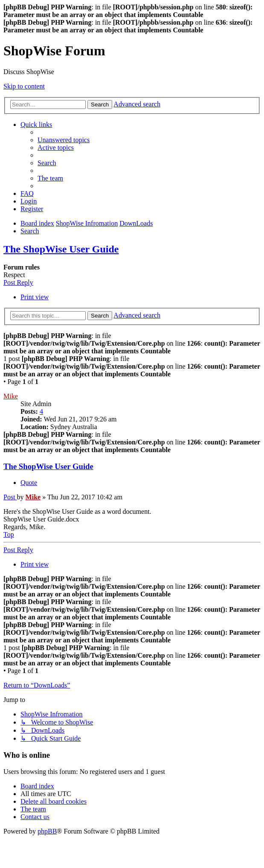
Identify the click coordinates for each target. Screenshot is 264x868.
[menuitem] (64, 140)
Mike (11, 396)
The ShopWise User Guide (61, 249)
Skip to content (24, 86)
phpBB (47, 831)
